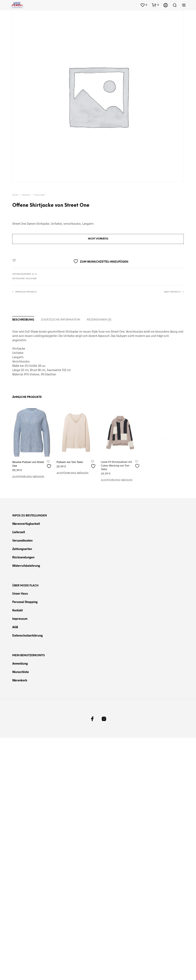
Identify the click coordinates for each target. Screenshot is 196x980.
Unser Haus (20, 593)
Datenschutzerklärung (28, 635)
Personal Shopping (25, 602)
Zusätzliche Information (61, 320)
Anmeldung (20, 663)
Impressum (20, 619)
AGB (15, 627)
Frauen (26, 195)
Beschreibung (23, 320)
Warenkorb (20, 680)
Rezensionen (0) (99, 320)
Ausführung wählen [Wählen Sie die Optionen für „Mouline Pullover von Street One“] (28, 477)
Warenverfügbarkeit (26, 524)
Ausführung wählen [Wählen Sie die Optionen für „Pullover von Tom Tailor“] (73, 472)
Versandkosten (22, 540)
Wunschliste (21, 672)
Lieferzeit (19, 532)
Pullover (39, 195)
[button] (144, 5)
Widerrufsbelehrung (26, 566)
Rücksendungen (23, 557)
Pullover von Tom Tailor (70, 461)
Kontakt (17, 610)
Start (15, 195)
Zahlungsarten (22, 549)
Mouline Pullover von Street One (28, 464)
